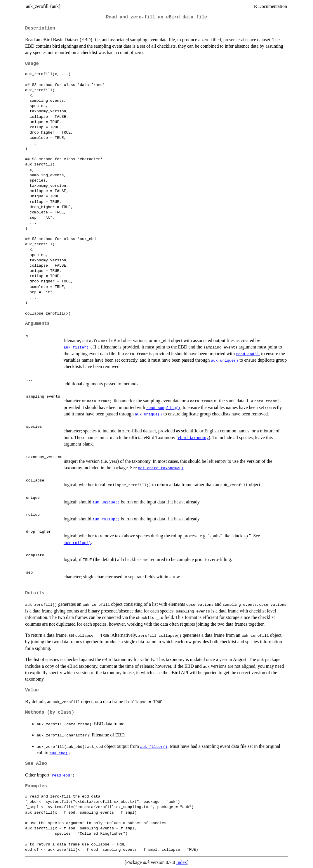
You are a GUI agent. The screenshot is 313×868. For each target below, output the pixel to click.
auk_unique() (225, 360)
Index (182, 862)
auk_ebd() (60, 753)
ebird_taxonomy (193, 438)
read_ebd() (247, 354)
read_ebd (61, 775)
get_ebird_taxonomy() (161, 468)
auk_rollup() (106, 519)
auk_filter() (77, 347)
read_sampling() (163, 408)
